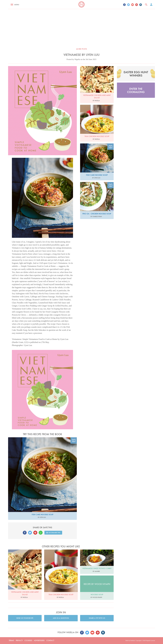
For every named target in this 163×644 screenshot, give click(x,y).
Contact (50, 640)
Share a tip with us (97, 618)
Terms (11, 640)
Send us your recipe (25, 618)
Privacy (19, 640)
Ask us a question (61, 618)
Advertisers (39, 640)
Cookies (28, 640)
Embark (133, 640)
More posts (82, 49)
